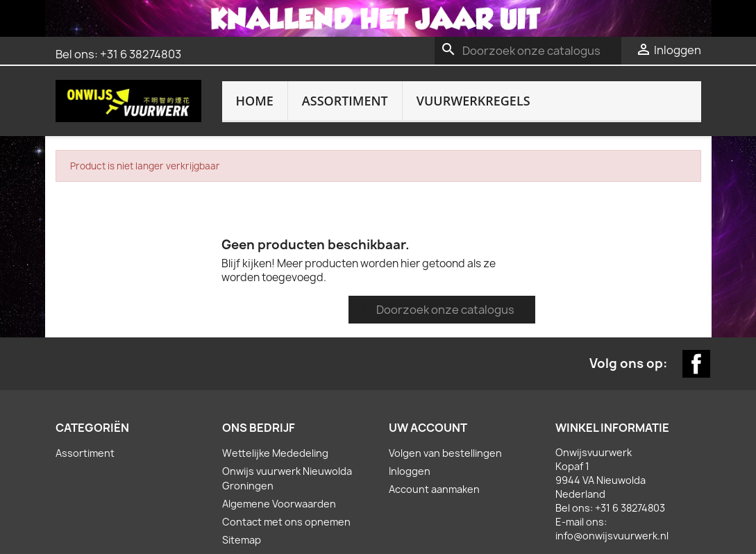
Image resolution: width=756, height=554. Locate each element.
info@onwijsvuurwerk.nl (612, 465)
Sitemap (242, 469)
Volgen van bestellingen (445, 382)
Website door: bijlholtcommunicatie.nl (378, 515)
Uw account (428, 357)
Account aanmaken (434, 418)
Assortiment (345, 101)
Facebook (696, 293)
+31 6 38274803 (141, 54)
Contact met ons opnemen (286, 451)
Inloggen (410, 400)
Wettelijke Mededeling (275, 382)
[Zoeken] (528, 51)
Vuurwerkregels (473, 101)
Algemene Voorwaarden (279, 433)
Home (255, 101)
